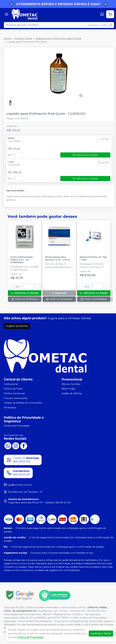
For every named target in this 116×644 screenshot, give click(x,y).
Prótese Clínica (23, 38)
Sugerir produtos (17, 326)
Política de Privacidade (17, 426)
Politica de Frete (13, 389)
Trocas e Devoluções (16, 398)
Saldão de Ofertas (72, 393)
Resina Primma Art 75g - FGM (93, 258)
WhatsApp (10, 408)
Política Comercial (14, 393)
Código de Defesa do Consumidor (23, 403)
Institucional (11, 384)
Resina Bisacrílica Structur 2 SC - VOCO (58, 258)
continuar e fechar (101, 633)
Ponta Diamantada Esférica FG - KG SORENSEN (22, 260)
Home (8, 38)
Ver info (103, 139)
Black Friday (68, 389)
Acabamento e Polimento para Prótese (58, 38)
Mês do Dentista (71, 384)
